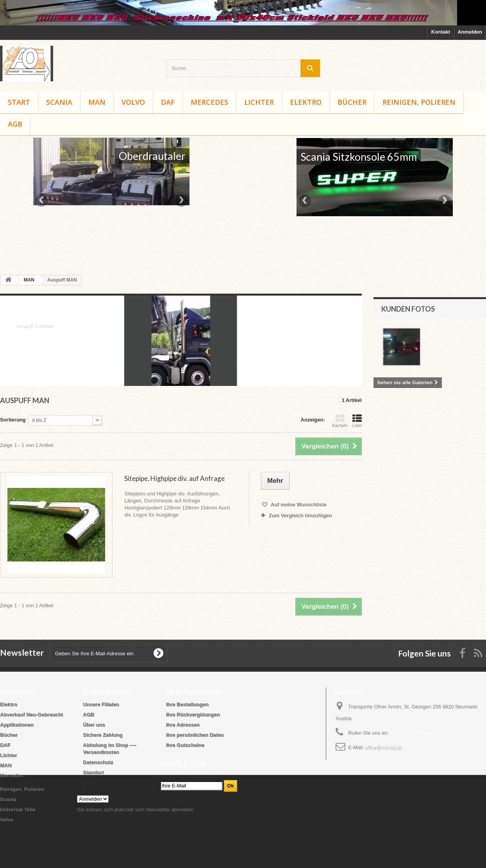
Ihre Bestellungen (187, 704)
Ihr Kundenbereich (195, 692)
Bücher (352, 102)
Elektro (306, 102)
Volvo (133, 102)
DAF (168, 102)
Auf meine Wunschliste (298, 505)
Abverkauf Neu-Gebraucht (31, 715)
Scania (59, 102)
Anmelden (470, 32)
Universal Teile (18, 810)
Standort (93, 772)
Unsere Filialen (101, 704)
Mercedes (209, 102)
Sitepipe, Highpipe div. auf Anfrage (174, 478)
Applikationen (17, 725)
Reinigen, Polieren (419, 102)
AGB (15, 124)
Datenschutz (98, 762)
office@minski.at (383, 747)
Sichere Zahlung (103, 735)
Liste (357, 421)
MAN (97, 102)
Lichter (259, 102)
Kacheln (340, 421)
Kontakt (441, 32)
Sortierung (13, 420)
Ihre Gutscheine (185, 745)
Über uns (94, 725)
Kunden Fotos (408, 309)
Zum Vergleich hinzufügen (300, 516)
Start (19, 102)
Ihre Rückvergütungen (193, 715)
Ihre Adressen (183, 725)
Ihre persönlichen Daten (195, 735)
